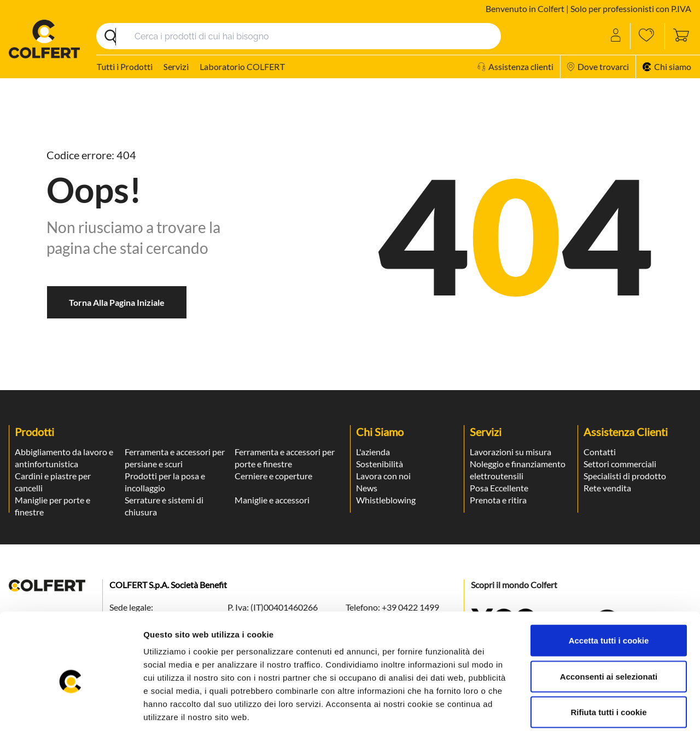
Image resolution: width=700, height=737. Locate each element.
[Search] (299, 36)
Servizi (176, 66)
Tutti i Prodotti (124, 66)
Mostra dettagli (581, 715)
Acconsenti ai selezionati (609, 629)
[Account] (617, 36)
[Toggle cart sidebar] (678, 36)
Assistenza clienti (515, 66)
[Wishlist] (648, 36)
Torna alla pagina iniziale (117, 302)
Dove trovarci (598, 66)
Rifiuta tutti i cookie (608, 665)
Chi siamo (667, 66)
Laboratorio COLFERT (243, 66)
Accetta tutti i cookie (609, 593)
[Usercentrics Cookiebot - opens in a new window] (71, 716)
